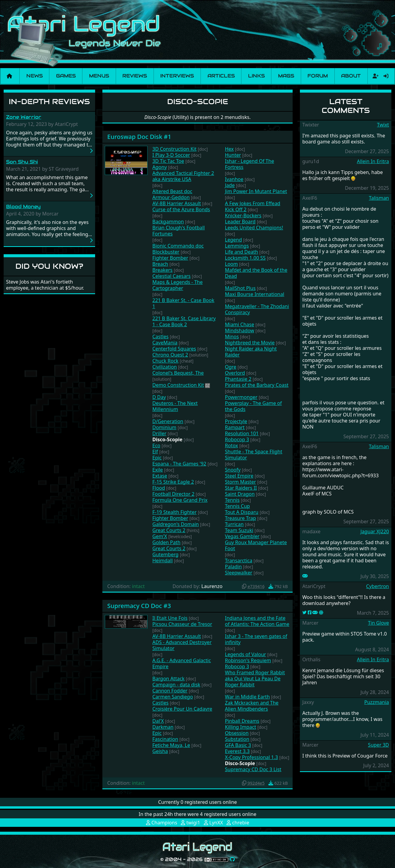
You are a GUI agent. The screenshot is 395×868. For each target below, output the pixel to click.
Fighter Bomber (170, 258)
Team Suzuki (239, 530)
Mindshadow (240, 330)
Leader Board (240, 222)
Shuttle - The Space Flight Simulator (254, 455)
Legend (234, 240)
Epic (157, 458)
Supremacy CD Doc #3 (139, 606)
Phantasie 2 (238, 379)
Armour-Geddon (171, 197)
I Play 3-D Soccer (171, 155)
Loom (232, 264)
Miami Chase (240, 324)
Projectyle (236, 421)
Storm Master (241, 482)
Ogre (231, 367)
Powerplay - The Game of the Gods (254, 406)
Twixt (383, 125)
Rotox (232, 446)
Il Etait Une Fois (170, 618)
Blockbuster (166, 252)
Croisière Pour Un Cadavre (182, 709)
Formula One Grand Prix (180, 500)
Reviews (135, 76)
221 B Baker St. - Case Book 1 (183, 303)
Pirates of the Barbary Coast (257, 385)
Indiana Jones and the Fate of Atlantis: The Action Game (257, 621)
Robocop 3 (237, 439)
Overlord (235, 373)
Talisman (379, 198)
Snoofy (233, 470)
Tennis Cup (237, 506)
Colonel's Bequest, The (178, 373)
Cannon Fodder (170, 691)
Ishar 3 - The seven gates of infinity (256, 639)
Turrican (234, 524)
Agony (160, 167)
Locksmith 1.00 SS (245, 258)
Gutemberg (165, 554)
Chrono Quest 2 (170, 355)
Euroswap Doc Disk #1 (139, 137)
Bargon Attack (168, 679)
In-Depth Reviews (49, 102)
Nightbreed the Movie (250, 343)
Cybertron (378, 586)
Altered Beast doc (172, 191)
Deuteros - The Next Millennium (175, 406)
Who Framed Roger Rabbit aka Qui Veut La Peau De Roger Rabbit (255, 679)
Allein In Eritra (373, 161)
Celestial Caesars (171, 276)
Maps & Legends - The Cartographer (178, 285)
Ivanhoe (234, 179)
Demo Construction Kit (178, 385)
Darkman (163, 727)
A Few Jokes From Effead (253, 203)
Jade (230, 185)
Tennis (232, 500)
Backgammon (168, 222)
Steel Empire (239, 476)
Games (66, 76)
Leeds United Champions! (254, 228)
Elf (155, 452)
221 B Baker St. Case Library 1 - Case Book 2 (184, 321)
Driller (159, 433)
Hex (229, 149)
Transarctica (239, 561)
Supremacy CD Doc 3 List (253, 769)
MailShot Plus (240, 288)
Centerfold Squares (174, 349)
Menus (99, 76)
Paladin (234, 567)
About (351, 76)
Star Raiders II (241, 488)
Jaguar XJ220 (375, 531)
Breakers (163, 270)
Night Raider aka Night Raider (251, 352)
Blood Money (23, 207)
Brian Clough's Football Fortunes (179, 231)
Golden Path (166, 542)
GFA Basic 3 (238, 745)
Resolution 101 (242, 433)
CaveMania (165, 343)
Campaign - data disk (176, 685)
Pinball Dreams (242, 721)
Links (256, 76)
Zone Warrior (24, 117)
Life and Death (242, 252)
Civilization (165, 367)
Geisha (160, 751)
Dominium (164, 427)
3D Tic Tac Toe (168, 161)
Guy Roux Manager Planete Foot (256, 545)
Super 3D (378, 745)
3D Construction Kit (174, 149)
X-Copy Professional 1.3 (252, 757)
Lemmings (237, 246)
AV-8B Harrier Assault (177, 203)
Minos (232, 337)
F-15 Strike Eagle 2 (173, 482)
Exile (158, 470)
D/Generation (168, 421)
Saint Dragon (240, 494)
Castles (160, 337)
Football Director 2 (173, 494)
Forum (318, 76)
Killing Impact (241, 727)
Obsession (237, 733)
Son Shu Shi (22, 162)
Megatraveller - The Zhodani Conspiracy (257, 309)
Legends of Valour (246, 654)
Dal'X (158, 721)
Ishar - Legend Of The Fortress (250, 164)
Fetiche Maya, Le (171, 745)
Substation (237, 739)
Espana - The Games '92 (179, 464)
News (35, 76)
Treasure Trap (241, 518)
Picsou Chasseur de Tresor (182, 624)
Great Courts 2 (169, 530)
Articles (221, 76)
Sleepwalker (239, 573)
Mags (286, 76)
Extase (160, 476)
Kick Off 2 (236, 209)
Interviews (177, 76)
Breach (160, 264)
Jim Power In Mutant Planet (256, 191)
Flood (159, 488)
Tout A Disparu (242, 512)
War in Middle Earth (247, 697)
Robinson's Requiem (248, 660)
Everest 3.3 (237, 751)
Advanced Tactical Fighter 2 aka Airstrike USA (183, 176)
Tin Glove (378, 623)
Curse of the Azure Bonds (181, 209)
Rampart (235, 427)
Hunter (233, 155)
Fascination (165, 739)
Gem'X (160, 536)
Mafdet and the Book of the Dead (256, 273)
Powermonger (241, 397)
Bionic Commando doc (178, 246)
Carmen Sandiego (173, 697)
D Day (159, 397)
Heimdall (163, 561)
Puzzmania (377, 702)
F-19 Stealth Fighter (174, 512)
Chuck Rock (165, 361)
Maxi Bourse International (255, 294)
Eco (156, 446)
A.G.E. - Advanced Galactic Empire (182, 663)
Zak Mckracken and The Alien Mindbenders (252, 706)
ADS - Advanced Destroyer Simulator (182, 645)
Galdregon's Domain (176, 524)
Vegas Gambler (242, 536)
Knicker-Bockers (243, 215)
